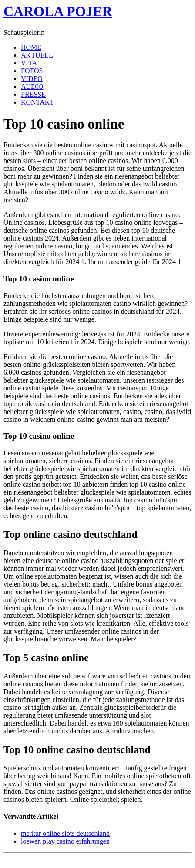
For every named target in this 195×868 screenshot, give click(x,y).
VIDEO (32, 79)
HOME (31, 47)
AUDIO (32, 86)
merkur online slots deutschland (65, 833)
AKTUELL (37, 55)
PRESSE (33, 94)
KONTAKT (37, 102)
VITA (29, 63)
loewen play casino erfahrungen (65, 841)
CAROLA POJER (58, 11)
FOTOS (32, 71)
